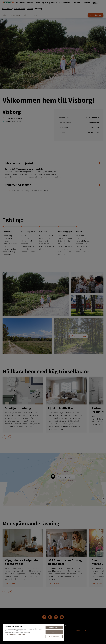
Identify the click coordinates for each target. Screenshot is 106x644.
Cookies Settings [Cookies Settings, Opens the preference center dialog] (54, 636)
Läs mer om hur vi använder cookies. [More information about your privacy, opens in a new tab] (16, 634)
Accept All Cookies (54, 628)
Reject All (54, 632)
